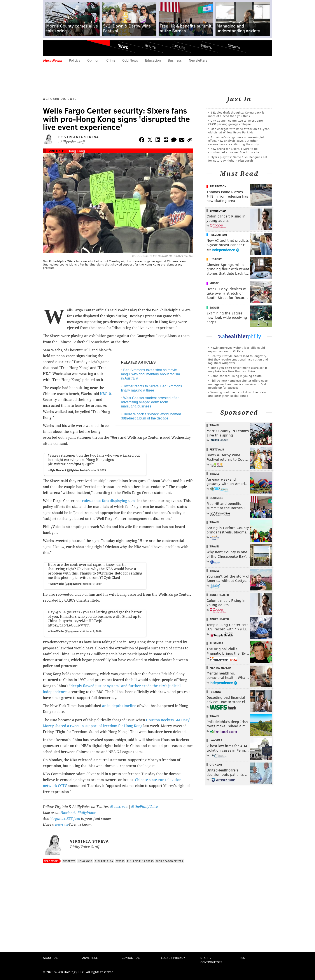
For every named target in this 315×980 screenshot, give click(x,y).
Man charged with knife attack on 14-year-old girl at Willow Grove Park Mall (239, 130)
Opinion (93, 60)
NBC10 (105, 394)
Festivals (217, 449)
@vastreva (119, 807)
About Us (50, 958)
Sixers (120, 861)
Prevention (218, 235)
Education (153, 60)
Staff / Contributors (211, 960)
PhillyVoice (73, 48)
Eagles (215, 307)
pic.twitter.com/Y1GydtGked (96, 578)
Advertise (90, 958)
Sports (234, 47)
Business (175, 60)
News (123, 47)
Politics (75, 60)
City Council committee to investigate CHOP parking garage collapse (235, 122)
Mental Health (220, 668)
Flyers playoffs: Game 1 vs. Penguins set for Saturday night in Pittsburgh (238, 159)
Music (214, 283)
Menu (50, 48)
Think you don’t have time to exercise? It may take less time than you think (238, 369)
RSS (242, 958)
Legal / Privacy (173, 958)
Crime (111, 60)
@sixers (73, 612)
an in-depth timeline (119, 706)
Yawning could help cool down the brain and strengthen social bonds (237, 394)
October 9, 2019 (97, 470)
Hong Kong (76, 151)
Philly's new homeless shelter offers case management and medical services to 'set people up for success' (238, 384)
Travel (214, 425)
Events (206, 46)
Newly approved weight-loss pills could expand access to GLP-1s (237, 349)
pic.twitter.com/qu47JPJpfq (71, 464)
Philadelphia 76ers (140, 861)
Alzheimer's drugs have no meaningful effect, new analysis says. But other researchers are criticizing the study (236, 141)
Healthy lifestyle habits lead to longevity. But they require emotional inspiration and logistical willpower (238, 359)
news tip (62, 824)
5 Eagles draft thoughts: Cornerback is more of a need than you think (236, 114)
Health (150, 46)
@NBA (61, 612)
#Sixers (54, 455)
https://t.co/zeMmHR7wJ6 (81, 621)
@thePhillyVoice (145, 807)
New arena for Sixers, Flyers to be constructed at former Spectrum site (234, 150)
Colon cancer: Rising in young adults (236, 376)
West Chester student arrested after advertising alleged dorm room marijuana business (150, 402)
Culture (178, 46)
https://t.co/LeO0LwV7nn (69, 625)
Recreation (218, 186)
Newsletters (198, 60)
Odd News (130, 60)
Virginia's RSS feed (65, 819)
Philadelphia (104, 861)
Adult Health (219, 595)
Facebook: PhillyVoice (78, 813)
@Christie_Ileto (109, 573)
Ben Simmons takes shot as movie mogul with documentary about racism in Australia (150, 374)
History (216, 259)
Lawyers (216, 740)
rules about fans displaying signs (109, 501)
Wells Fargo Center (170, 861)
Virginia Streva (82, 137)
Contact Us (131, 958)
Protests (57, 151)
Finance (215, 692)
